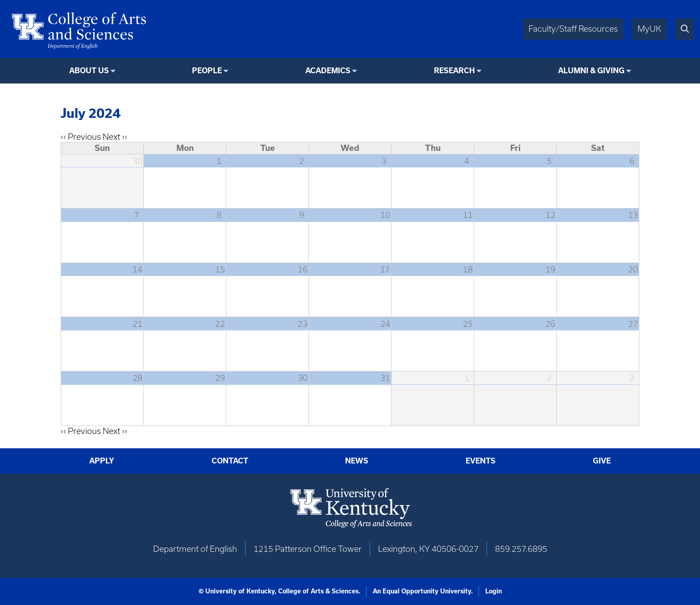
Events (481, 461)
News (357, 461)
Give (602, 461)
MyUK (649, 29)
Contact (230, 461)
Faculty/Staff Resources (573, 29)
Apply (102, 461)
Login (494, 591)
